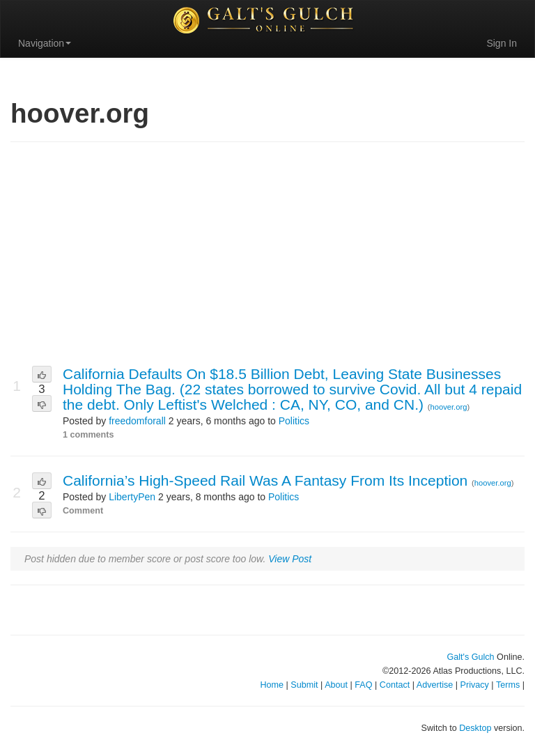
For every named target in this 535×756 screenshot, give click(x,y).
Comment (83, 511)
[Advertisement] (267, 254)
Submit (304, 685)
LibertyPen (132, 497)
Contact (395, 685)
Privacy (475, 685)
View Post (290, 559)
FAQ (363, 685)
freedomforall (137, 421)
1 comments (88, 435)
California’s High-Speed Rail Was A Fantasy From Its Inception (267, 480)
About (336, 685)
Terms (508, 685)
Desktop (475, 728)
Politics (294, 421)
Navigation (45, 43)
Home (272, 685)
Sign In (502, 43)
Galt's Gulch (470, 657)
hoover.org (449, 407)
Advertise (435, 685)
